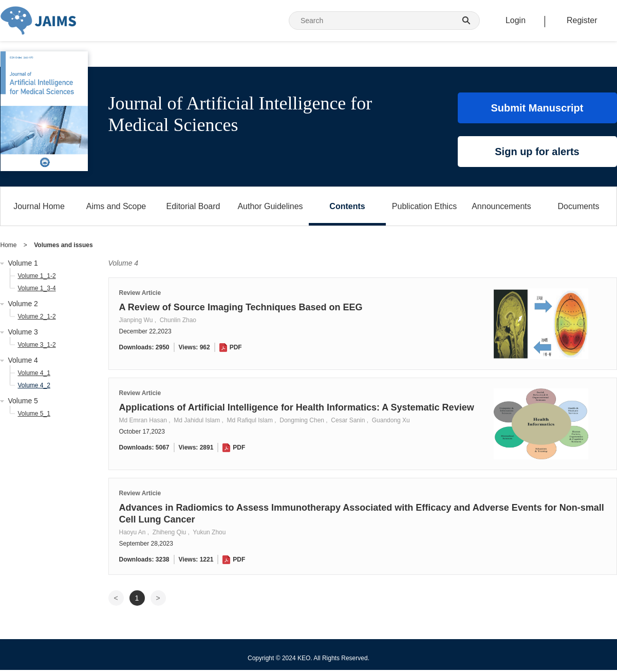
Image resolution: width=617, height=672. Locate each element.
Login (516, 20)
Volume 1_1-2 (37, 276)
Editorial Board (193, 206)
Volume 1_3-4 (37, 288)
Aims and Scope (116, 206)
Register (582, 20)
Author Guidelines (270, 206)
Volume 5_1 (34, 414)
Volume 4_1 (34, 373)
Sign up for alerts (537, 152)
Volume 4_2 (34, 385)
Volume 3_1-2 (37, 345)
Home (9, 245)
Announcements (501, 206)
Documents (579, 206)
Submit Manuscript (537, 108)
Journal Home (39, 206)
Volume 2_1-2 (37, 316)
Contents (347, 206)
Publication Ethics (424, 206)
